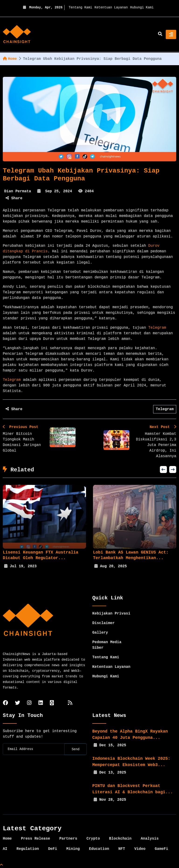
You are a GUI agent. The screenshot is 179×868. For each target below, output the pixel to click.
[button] (163, 469)
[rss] (70, 703)
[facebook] (5, 703)
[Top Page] (1, 865)
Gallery (100, 633)
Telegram (157, 328)
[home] (17, 34)
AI (5, 849)
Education (99, 849)
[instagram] (29, 703)
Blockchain (120, 839)
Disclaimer (103, 623)
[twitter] (17, 703)
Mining (73, 849)
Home (10, 59)
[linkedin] (41, 703)
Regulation (28, 849)
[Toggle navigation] (171, 34)
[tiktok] (52, 703)
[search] (160, 34)
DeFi (52, 849)
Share (14, 198)
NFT (122, 849)
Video (140, 849)
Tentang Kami (81, 7)
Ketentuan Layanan (111, 7)
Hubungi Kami (142, 7)
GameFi (162, 849)
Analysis (150, 839)
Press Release (36, 839)
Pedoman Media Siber (107, 645)
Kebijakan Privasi (111, 614)
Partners (68, 839)
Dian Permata (18, 191)
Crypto (93, 839)
